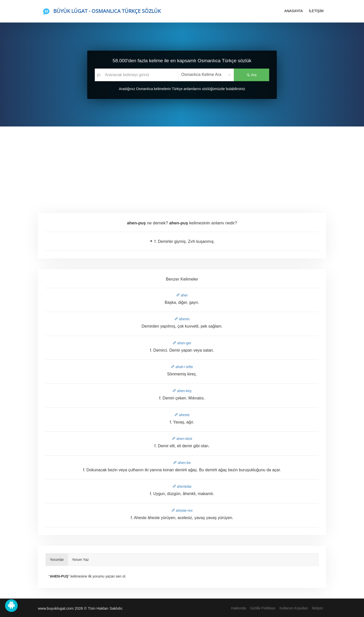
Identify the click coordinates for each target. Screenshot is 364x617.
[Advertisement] (182, 164)
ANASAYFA (294, 11)
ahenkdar (182, 486)
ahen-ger (182, 343)
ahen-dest (182, 439)
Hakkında (238, 608)
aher (182, 295)
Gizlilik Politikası (263, 608)
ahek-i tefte (182, 367)
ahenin (182, 319)
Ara (252, 75)
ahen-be (182, 463)
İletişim (317, 608)
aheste (182, 415)
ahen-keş (182, 391)
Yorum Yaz (81, 560)
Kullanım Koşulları (294, 608)
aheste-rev (182, 510)
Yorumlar (57, 560)
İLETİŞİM (316, 11)
